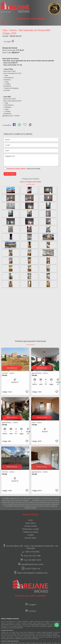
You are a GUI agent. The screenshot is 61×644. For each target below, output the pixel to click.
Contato (31, 535)
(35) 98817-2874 (35, 560)
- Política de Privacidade (33, 169)
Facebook (30, 611)
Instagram (31, 604)
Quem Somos (30, 523)
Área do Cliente (30, 538)
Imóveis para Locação (30, 529)
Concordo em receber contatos (16, 169)
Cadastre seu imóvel (31, 532)
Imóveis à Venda (30, 526)
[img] (14, 125)
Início (31, 520)
